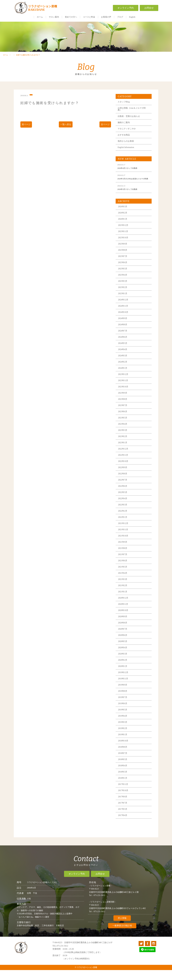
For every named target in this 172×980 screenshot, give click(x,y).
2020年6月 (124, 650)
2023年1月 (124, 458)
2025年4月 (124, 290)
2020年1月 (124, 681)
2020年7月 (124, 644)
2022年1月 (124, 532)
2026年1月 (124, 234)
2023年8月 (124, 414)
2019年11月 (124, 694)
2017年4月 (124, 831)
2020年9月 (124, 632)
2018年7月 (124, 768)
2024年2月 (124, 377)
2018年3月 (124, 787)
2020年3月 (124, 669)
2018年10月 (124, 756)
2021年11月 (124, 545)
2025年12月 (124, 240)
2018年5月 (124, 775)
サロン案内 (54, 17)
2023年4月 (124, 439)
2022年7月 (124, 495)
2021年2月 (124, 601)
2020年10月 (124, 626)
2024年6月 (124, 352)
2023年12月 (124, 390)
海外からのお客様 (127, 153)
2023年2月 (124, 452)
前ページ (27, 136)
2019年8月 (124, 706)
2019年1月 (124, 750)
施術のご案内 (125, 134)
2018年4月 (124, 781)
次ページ (105, 136)
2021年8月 (124, 563)
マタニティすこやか (128, 140)
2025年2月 (124, 303)
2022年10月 (124, 476)
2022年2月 (124, 526)
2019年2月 (124, 744)
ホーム (40, 17)
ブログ (120, 17)
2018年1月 (124, 793)
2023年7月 (124, 421)
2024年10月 (124, 327)
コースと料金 (89, 17)
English (132, 17)
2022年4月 (124, 514)
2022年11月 (124, 470)
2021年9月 (124, 557)
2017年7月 (124, 818)
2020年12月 (124, 613)
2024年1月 (124, 383)
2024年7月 (124, 346)
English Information (127, 159)
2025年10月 (124, 253)
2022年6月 (124, 501)
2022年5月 (124, 508)
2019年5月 (124, 725)
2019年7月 (124, 713)
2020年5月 (124, 657)
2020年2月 (124, 675)
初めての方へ (71, 17)
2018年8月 (124, 762)
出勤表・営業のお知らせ (130, 128)
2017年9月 (124, 812)
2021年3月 (124, 595)
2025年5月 (124, 284)
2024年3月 (124, 371)
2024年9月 (124, 334)
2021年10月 (124, 551)
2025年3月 (124, 296)
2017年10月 (124, 806)
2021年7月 (124, 570)
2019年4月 (124, 731)
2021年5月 (124, 582)
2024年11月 (124, 321)
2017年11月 (124, 800)
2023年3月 (124, 445)
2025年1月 (124, 309)
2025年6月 (124, 278)
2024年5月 (124, 358)
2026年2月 (124, 228)
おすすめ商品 (125, 147)
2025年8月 (124, 265)
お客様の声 (106, 17)
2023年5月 (124, 433)
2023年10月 (124, 402)
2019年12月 (124, 688)
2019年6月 (124, 719)
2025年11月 (124, 247)
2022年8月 (124, 489)
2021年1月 (124, 607)
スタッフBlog (125, 114)
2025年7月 (124, 272)
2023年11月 (124, 396)
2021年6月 (124, 576)
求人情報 (122, 932)
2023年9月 (124, 408)
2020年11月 (124, 619)
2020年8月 (124, 638)
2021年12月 (124, 539)
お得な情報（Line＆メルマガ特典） (133, 121)
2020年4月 (124, 663)
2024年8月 (124, 340)
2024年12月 (124, 315)
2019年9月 (124, 700)
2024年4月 (124, 365)
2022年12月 (124, 464)
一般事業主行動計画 (122, 939)
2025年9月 (124, 259)
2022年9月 (124, 483)
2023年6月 (124, 427)
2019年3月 (124, 737)
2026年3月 (124, 222)
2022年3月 (124, 520)
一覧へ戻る (66, 136)
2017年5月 (124, 824)
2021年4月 (124, 588)
